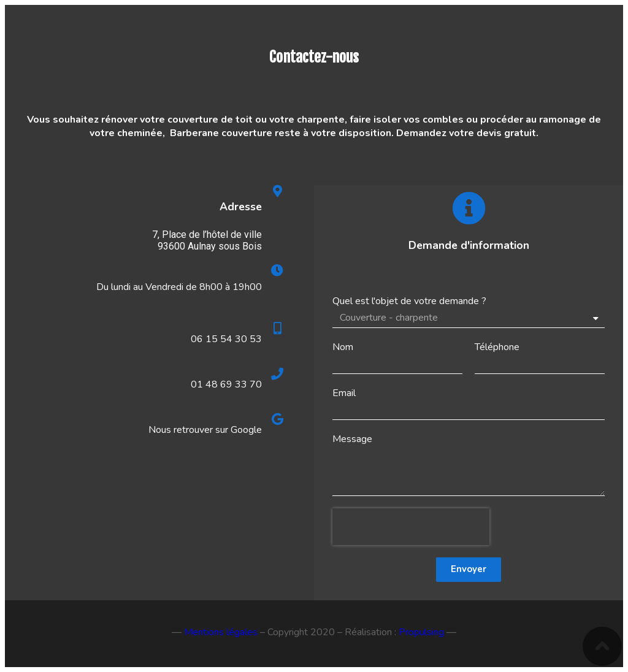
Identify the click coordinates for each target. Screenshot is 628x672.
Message (352, 439)
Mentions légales (221, 632)
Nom (343, 347)
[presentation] (411, 527)
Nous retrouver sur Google (205, 430)
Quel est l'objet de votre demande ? (409, 301)
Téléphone (497, 347)
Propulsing (421, 632)
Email (344, 393)
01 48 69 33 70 (226, 384)
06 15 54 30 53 (226, 339)
